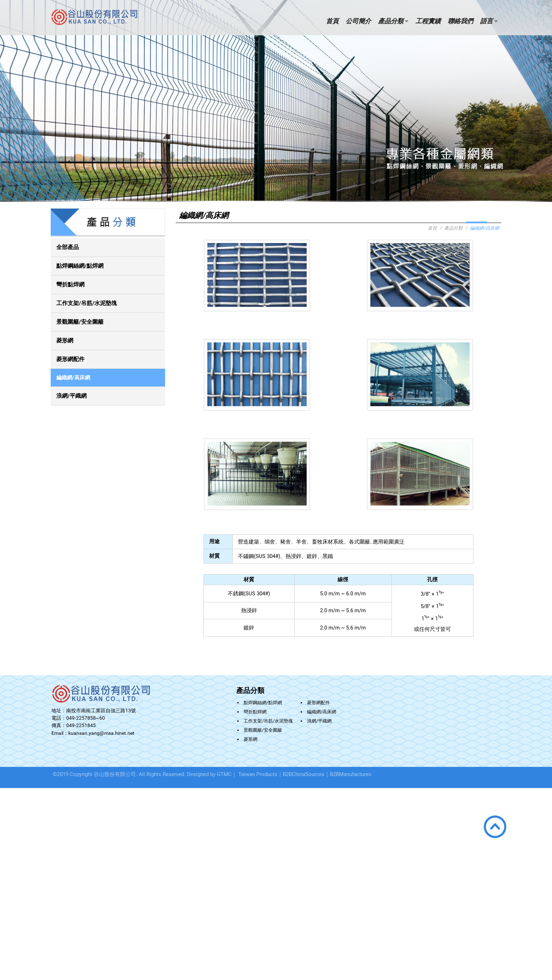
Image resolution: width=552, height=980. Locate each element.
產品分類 (391, 21)
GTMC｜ (227, 774)
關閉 (5, 791)
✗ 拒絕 (7, 810)
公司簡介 (358, 21)
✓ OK (105, 977)
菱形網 (65, 340)
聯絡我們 (460, 21)
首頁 (332, 21)
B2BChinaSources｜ (306, 774)
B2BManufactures (351, 774)
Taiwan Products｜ (261, 774)
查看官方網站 (33, 846)
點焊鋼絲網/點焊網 (80, 266)
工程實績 (428, 21)
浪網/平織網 (71, 396)
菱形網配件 (70, 359)
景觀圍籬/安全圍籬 (80, 322)
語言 (487, 21)
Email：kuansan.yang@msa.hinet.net (93, 733)
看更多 (9, 846)
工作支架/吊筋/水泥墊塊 (87, 303)
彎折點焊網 (70, 284)
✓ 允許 (7, 804)
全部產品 (68, 247)
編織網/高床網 (73, 378)
